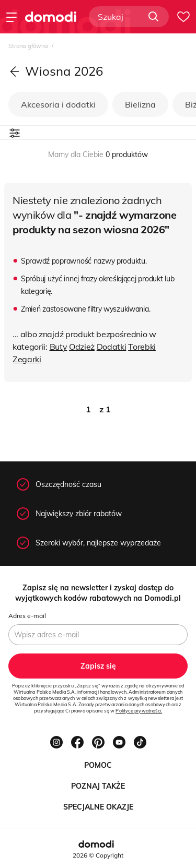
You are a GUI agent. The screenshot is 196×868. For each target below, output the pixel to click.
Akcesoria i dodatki (58, 104)
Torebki (142, 347)
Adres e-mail (27, 616)
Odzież (82, 347)
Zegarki (27, 359)
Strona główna (29, 46)
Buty (59, 347)
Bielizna (140, 104)
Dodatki (112, 347)
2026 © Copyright (98, 855)
